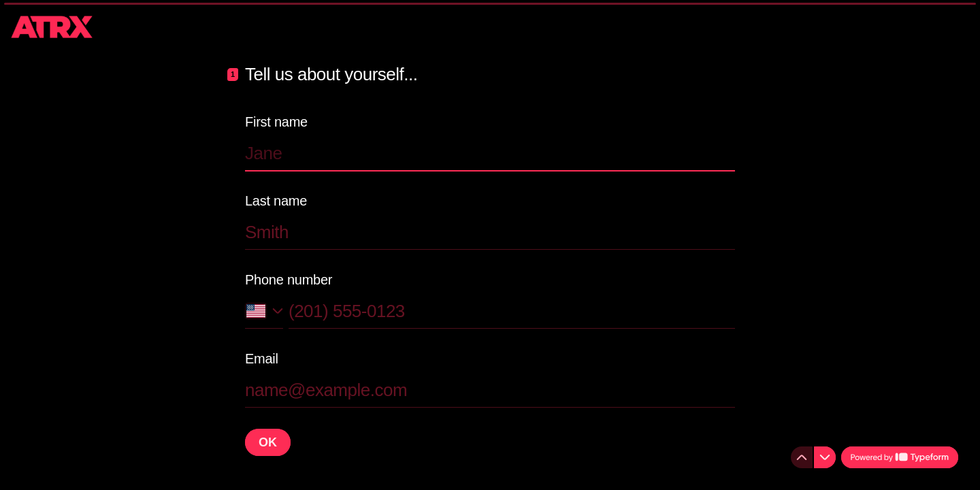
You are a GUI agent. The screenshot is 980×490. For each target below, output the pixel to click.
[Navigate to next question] (825, 457)
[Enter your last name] (490, 232)
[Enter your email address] (490, 390)
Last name (276, 201)
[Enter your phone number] (512, 311)
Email (262, 359)
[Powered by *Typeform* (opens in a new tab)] (900, 457)
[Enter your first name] (490, 153)
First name (276, 122)
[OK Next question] (268, 442)
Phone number (289, 280)
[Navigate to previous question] (802, 457)
